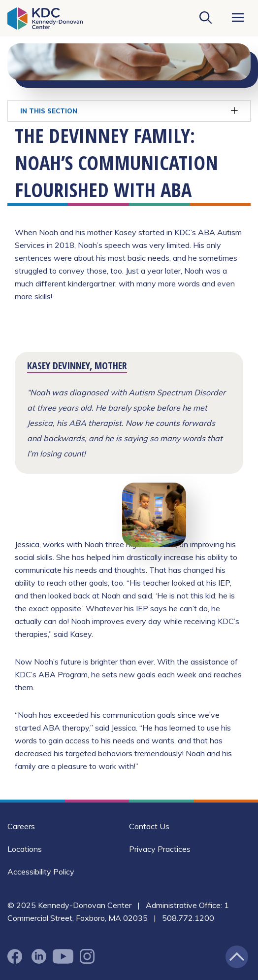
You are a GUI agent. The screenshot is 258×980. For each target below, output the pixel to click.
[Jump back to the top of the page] (237, 957)
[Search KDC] (205, 18)
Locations (25, 849)
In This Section (129, 111)
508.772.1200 (188, 918)
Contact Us (149, 826)
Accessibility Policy (41, 872)
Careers (21, 826)
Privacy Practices (160, 849)
